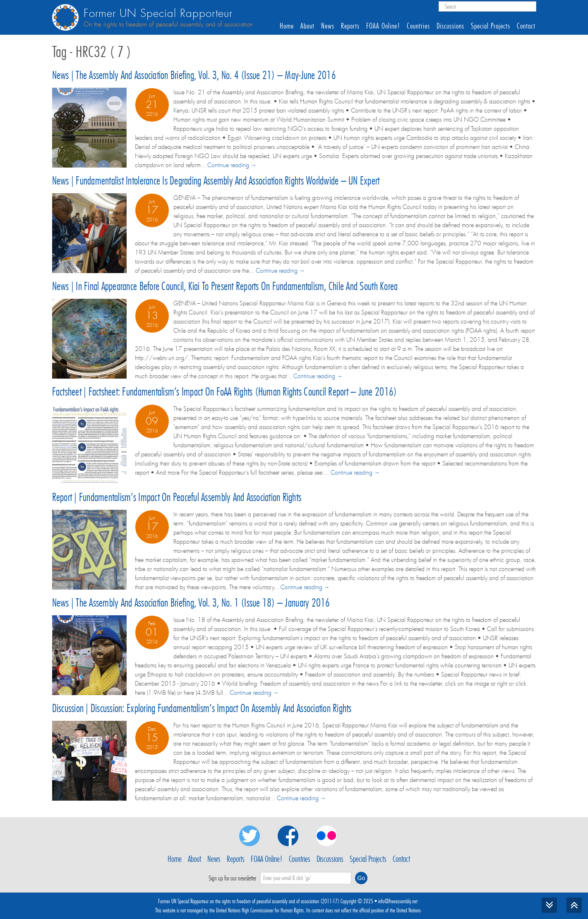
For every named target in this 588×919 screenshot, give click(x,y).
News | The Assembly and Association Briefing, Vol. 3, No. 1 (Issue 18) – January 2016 (191, 603)
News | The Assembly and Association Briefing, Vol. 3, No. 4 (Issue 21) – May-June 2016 (194, 75)
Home (287, 26)
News (328, 26)
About (307, 26)
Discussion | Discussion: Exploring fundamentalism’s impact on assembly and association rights (202, 708)
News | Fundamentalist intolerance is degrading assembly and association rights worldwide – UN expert (216, 181)
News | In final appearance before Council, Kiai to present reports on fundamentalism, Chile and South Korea (225, 286)
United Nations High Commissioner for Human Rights (260, 910)
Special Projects (491, 26)
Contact (526, 26)
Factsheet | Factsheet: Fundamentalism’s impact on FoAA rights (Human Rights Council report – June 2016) (225, 392)
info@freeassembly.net (398, 901)
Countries (418, 26)
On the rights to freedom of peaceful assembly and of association (168, 24)
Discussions (450, 26)
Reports (350, 26)
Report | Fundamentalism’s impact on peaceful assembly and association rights (177, 497)
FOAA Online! (383, 26)
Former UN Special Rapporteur (158, 13)
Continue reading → (232, 165)
